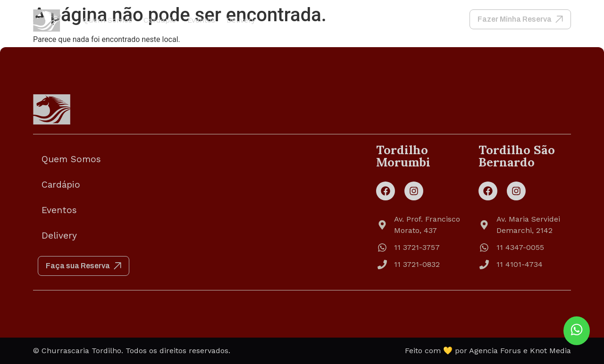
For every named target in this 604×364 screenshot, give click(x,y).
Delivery (241, 20)
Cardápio (160, 20)
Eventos (201, 20)
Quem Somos (108, 20)
